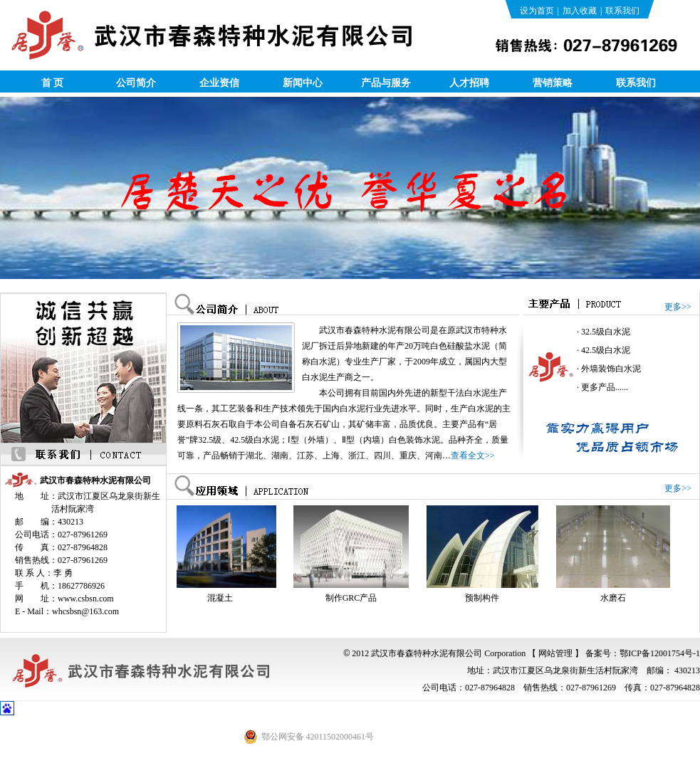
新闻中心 (303, 83)
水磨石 (615, 598)
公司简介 (136, 83)
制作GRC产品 (354, 598)
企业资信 (219, 83)
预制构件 (484, 598)
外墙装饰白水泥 (611, 369)
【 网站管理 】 (555, 653)
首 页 (53, 83)
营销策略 (553, 83)
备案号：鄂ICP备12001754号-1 (643, 653)
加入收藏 (580, 11)
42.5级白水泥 (606, 350)
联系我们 (622, 11)
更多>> (678, 307)
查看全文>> (473, 456)
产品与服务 (386, 83)
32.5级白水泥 (606, 332)
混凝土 (222, 598)
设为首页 (537, 11)
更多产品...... (605, 387)
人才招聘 (469, 83)
